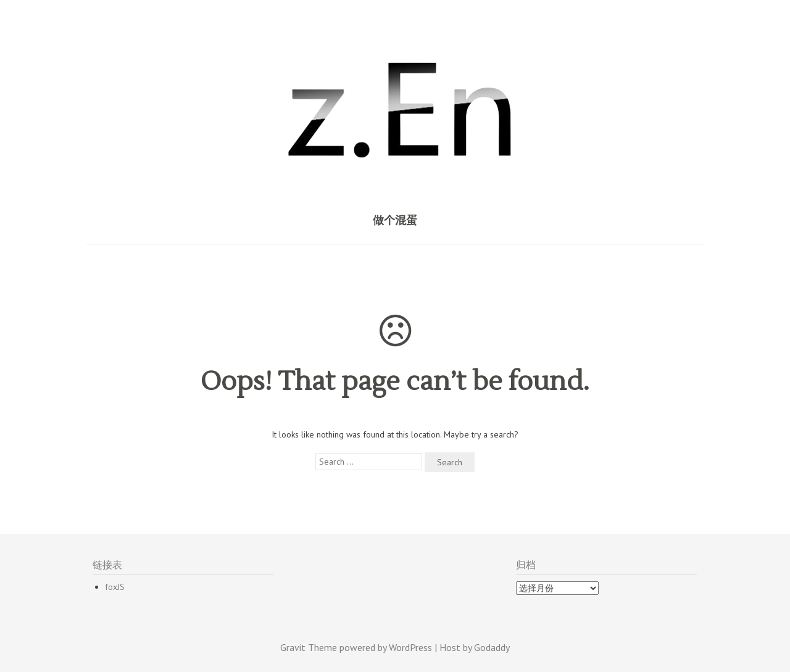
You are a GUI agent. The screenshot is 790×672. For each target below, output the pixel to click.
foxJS (115, 587)
